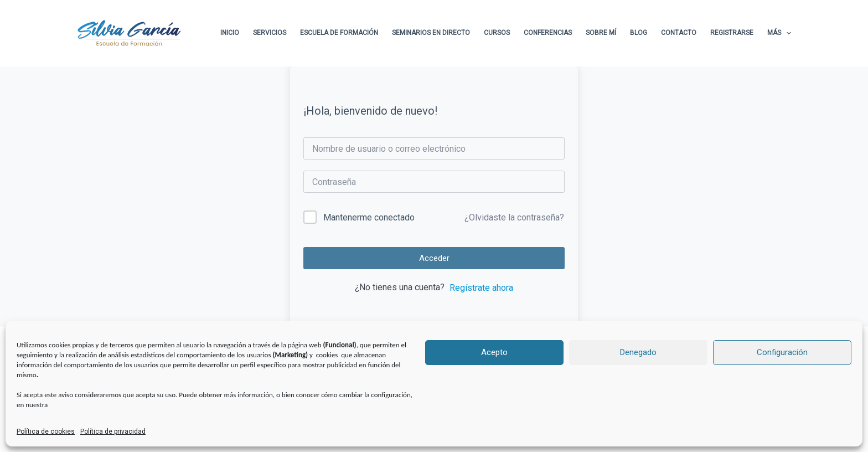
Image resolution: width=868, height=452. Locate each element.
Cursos (497, 33)
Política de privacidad (113, 432)
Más (779, 33)
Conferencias (548, 33)
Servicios (270, 33)
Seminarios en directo (431, 33)
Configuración (782, 352)
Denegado (638, 352)
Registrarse (732, 33)
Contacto (679, 33)
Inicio (230, 33)
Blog (639, 33)
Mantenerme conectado (369, 217)
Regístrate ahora (481, 288)
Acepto (494, 352)
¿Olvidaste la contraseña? (514, 217)
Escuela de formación (339, 33)
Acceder (434, 258)
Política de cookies (46, 432)
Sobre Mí (601, 33)
